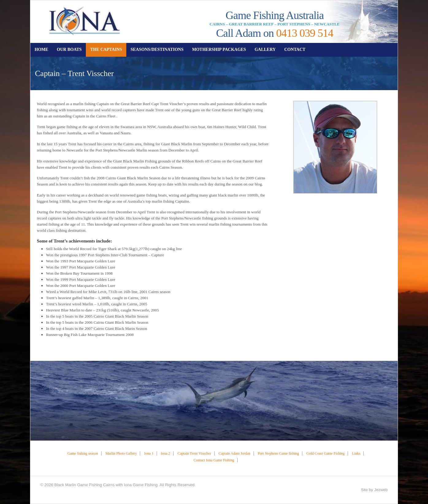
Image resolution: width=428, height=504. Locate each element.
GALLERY (265, 50)
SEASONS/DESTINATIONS (157, 50)
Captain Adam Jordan (235, 453)
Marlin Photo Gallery (121, 453)
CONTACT (295, 50)
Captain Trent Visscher (194, 453)
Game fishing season (83, 453)
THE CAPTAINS (106, 50)
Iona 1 (149, 453)
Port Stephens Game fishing (278, 453)
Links (356, 453)
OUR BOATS (69, 50)
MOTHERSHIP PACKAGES (219, 50)
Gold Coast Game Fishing (325, 453)
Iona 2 (166, 453)
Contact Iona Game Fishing (214, 460)
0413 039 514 (305, 33)
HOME (41, 50)
